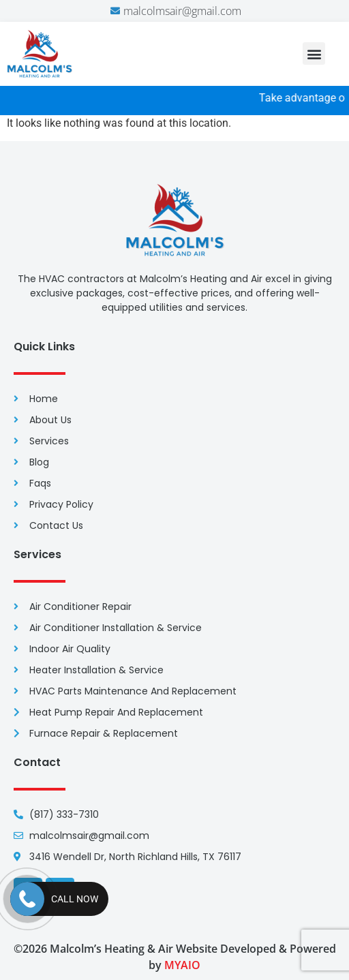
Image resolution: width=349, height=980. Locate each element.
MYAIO (182, 965)
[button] (314, 53)
